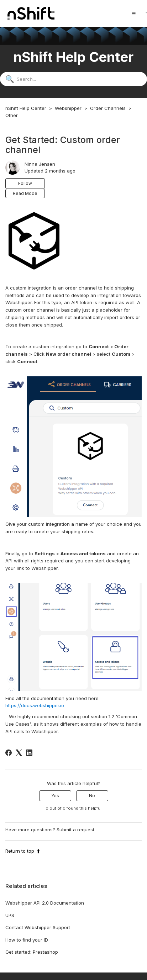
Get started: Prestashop (32, 952)
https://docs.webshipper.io (35, 705)
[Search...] (73, 79)
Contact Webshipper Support (38, 927)
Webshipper (68, 108)
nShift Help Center (26, 108)
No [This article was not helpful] (92, 796)
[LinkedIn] (29, 753)
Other (12, 115)
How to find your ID (27, 940)
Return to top (23, 851)
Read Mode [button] (25, 193)
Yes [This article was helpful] (55, 796)
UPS (10, 915)
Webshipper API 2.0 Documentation (45, 903)
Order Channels (108, 108)
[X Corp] (19, 753)
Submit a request (75, 830)
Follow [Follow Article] (25, 183)
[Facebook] (9, 753)
